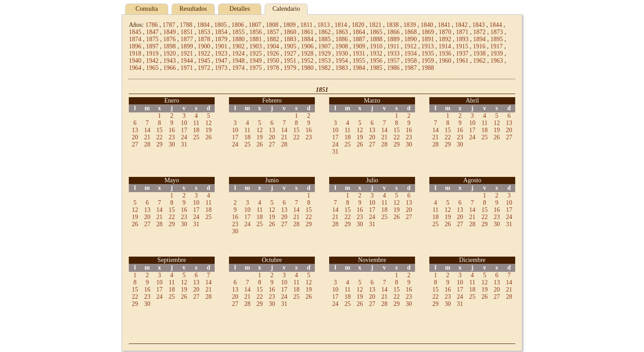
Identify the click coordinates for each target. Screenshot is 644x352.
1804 (203, 25)
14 (147, 130)
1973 (221, 68)
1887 (359, 39)
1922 (204, 54)
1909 (359, 46)
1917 (496, 46)
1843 (479, 25)
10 (184, 123)
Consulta (147, 9)
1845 (135, 32)
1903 (256, 46)
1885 (325, 39)
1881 (256, 39)
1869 (428, 32)
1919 (153, 54)
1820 (358, 25)
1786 (152, 25)
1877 (187, 39)
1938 (479, 54)
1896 (135, 46)
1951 (290, 61)
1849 (169, 32)
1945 (204, 61)
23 (172, 137)
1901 (221, 46)
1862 (325, 32)
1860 (290, 32)
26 (208, 137)
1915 (462, 46)
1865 (376, 32)
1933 (394, 54)
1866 (394, 32)
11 (196, 123)
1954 (342, 61)
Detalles (240, 9)
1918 (135, 54)
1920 (169, 54)
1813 (323, 25)
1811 (306, 25)
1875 (153, 39)
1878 (204, 39)
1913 (428, 46)
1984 (359, 68)
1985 (376, 68)
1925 (256, 54)
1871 (462, 32)
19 (208, 130)
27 (135, 144)
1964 (135, 68)
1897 (153, 46)
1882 (273, 39)
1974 (238, 68)
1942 (153, 61)
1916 (479, 46)
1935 (428, 54)
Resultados (193, 9)
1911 (393, 46)
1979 (290, 68)
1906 (307, 46)
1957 (394, 61)
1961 (462, 61)
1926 (273, 54)
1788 (186, 25)
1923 (221, 54)
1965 (153, 68)
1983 (342, 68)
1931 (359, 54)
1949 (256, 61)
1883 (290, 39)
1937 (462, 54)
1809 (289, 25)
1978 (273, 68)
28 (147, 144)
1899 (187, 46)
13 (135, 130)
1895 (497, 39)
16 (172, 130)
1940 (135, 61)
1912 (410, 46)
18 (196, 130)
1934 (411, 54)
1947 (221, 61)
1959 (428, 61)
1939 (497, 54)
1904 (273, 46)
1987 (411, 68)
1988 (428, 68)
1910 (376, 46)
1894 (479, 39)
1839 (410, 25)
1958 (411, 61)
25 (196, 137)
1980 (307, 68)
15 (160, 130)
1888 (376, 39)
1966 (169, 68)
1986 (394, 68)
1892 (445, 39)
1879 (221, 39)
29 (160, 144)
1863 (342, 32)
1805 (220, 25)
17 (184, 130)
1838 (392, 25)
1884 (307, 39)
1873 (497, 32)
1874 (135, 39)
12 (208, 123)
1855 (238, 32)
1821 (375, 25)
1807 (255, 25)
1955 (359, 61)
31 (184, 144)
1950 (273, 61)
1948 (238, 61)
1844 (496, 25)
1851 (187, 32)
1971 (187, 68)
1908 (342, 46)
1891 (428, 39)
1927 (290, 54)
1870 (445, 32)
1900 (204, 46)
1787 (169, 25)
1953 (325, 61)
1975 (256, 68)
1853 (204, 32)
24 (184, 137)
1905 (290, 46)
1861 (307, 32)
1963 (497, 61)
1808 (272, 25)
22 (160, 137)
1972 (204, 68)
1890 (411, 39)
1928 (307, 54)
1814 (341, 25)
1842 (461, 25)
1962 (479, 61)
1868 (411, 32)
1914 (445, 46)
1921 (187, 54)
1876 (169, 39)
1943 (169, 61)
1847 (153, 32)
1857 (273, 32)
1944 (187, 61)
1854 (221, 32)
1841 (444, 25)
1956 (376, 61)
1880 (238, 39)
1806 (237, 25)
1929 (325, 54)
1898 (169, 46)
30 (172, 144)
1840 (427, 25)
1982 (325, 68)
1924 (238, 54)
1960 (445, 61)
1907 (325, 46)
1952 (307, 61)
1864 (359, 32)
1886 (342, 39)
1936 (445, 54)
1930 (342, 54)
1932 (376, 54)
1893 (462, 39)
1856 (256, 32)
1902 (238, 46)
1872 (479, 32)
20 (135, 137)
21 (147, 137)
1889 (394, 39)
